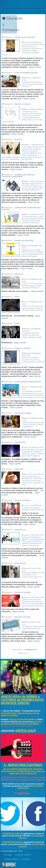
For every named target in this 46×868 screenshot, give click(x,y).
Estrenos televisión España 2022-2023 (28, 382)
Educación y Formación (23, 104)
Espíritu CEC (19, 274)
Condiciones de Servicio (23, 855)
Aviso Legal (8, 855)
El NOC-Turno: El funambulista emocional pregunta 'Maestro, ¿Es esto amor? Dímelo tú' (32, 286)
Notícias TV (18, 139)
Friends (17, 324)
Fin (36, 650)
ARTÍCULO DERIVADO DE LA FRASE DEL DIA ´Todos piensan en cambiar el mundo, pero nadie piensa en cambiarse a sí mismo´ (33, 481)
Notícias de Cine (20, 530)
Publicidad (26, 859)
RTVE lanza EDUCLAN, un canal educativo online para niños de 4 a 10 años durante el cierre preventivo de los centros (33, 220)
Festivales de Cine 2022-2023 (25, 37)
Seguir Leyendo (35, 67)
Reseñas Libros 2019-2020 (24, 241)
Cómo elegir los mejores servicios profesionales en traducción (33, 628)
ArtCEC (17, 297)
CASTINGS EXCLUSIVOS (12, 834)
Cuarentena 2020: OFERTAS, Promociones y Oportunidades (18, 176)
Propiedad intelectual (11, 859)
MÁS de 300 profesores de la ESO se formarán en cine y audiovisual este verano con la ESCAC (23, 576)
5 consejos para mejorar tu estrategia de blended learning (32, 509)
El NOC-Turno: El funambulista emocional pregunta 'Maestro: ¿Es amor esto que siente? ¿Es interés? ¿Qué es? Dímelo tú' (22, 309)
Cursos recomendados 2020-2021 (26, 73)
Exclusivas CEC (20, 442)
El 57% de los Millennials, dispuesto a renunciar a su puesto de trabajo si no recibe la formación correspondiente (23, 361)
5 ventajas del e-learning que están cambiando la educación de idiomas (32, 84)
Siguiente (30, 650)
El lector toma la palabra (23, 413)
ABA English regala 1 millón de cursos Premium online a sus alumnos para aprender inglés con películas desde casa (32, 187)
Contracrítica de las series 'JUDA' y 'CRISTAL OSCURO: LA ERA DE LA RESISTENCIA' (33, 425)
